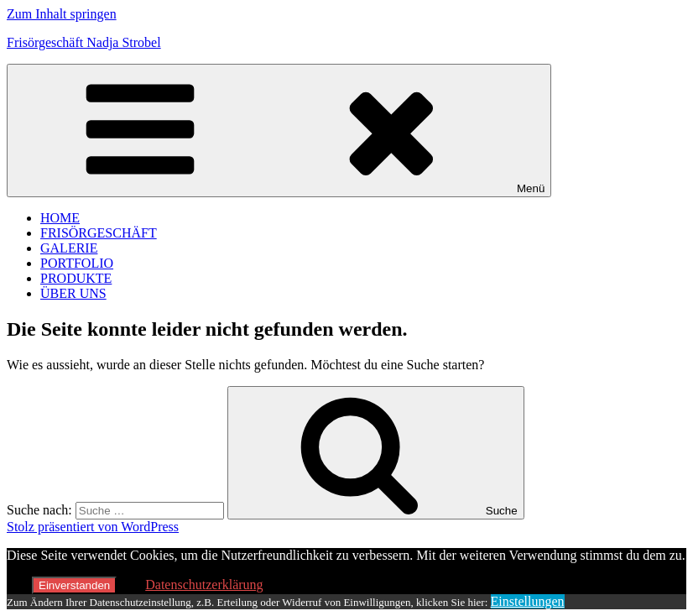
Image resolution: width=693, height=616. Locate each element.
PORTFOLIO (77, 263)
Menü (279, 131)
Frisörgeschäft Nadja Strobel (84, 42)
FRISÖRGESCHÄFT (99, 233)
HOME (60, 218)
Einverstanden (74, 585)
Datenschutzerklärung (204, 585)
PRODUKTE (76, 278)
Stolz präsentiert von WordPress (93, 527)
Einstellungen (528, 601)
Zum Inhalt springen (62, 14)
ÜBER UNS (73, 293)
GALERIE (69, 248)
